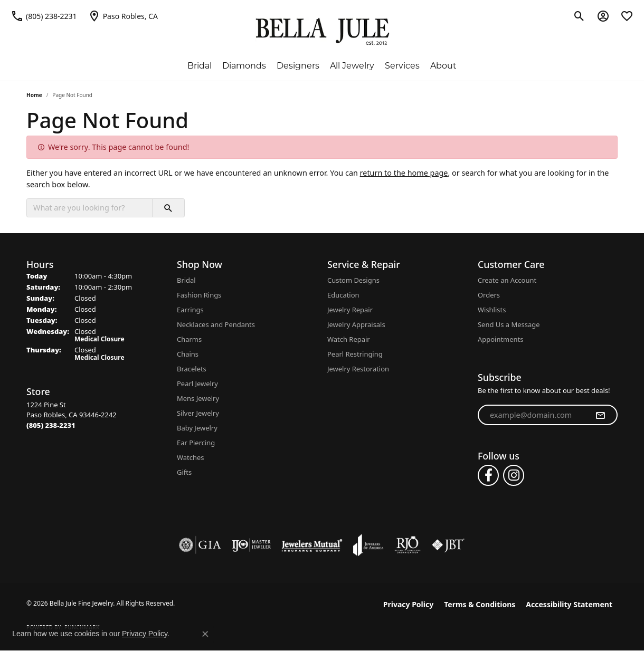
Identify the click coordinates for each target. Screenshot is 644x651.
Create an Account (507, 280)
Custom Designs (353, 280)
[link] (44, 16)
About (443, 66)
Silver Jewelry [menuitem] (198, 413)
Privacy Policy (408, 604)
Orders (489, 295)
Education (343, 295)
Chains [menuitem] (188, 354)
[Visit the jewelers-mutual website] (312, 545)
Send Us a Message (509, 324)
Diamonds (244, 66)
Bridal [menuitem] (186, 280)
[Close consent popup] (205, 634)
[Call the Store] (51, 425)
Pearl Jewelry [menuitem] (197, 384)
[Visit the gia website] (200, 545)
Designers (298, 66)
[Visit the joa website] (368, 545)
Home (34, 95)
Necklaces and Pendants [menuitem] (216, 324)
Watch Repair (349, 339)
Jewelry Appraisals (356, 324)
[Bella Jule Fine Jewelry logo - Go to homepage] (322, 32)
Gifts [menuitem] (184, 472)
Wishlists (492, 310)
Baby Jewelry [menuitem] (197, 428)
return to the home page (404, 173)
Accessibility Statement (569, 604)
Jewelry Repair (350, 310)
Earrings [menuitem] (190, 310)
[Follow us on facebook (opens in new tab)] (488, 475)
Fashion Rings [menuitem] (199, 295)
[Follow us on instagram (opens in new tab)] (514, 475)
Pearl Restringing (355, 354)
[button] (579, 16)
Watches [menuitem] (190, 457)
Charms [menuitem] (189, 339)
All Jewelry (352, 66)
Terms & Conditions (480, 604)
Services (402, 66)
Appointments (500, 339)
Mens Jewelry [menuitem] (198, 398)
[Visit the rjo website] (408, 545)
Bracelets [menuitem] (192, 369)
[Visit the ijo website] (252, 545)
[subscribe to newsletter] (600, 415)
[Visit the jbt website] (448, 545)
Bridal (200, 66)
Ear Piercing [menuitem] (196, 443)
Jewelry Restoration (358, 369)
